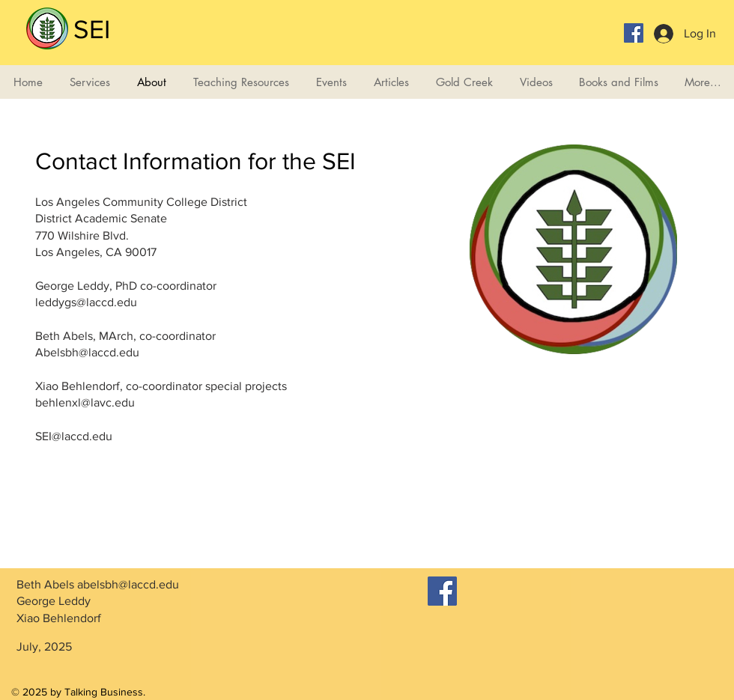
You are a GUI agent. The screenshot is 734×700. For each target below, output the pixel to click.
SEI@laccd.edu (74, 436)
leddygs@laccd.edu (86, 302)
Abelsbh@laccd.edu (87, 352)
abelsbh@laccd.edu (128, 584)
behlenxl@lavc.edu (85, 402)
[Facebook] (442, 591)
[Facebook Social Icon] (634, 33)
